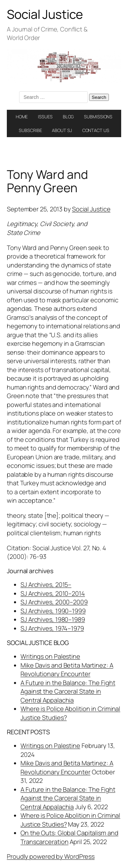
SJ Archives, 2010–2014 (53, 593)
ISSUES (45, 117)
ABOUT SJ (62, 130)
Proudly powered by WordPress (51, 856)
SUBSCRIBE (30, 130)
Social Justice (45, 14)
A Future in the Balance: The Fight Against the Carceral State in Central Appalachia (68, 691)
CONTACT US (96, 130)
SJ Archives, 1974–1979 (52, 628)
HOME (22, 117)
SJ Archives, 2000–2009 (54, 602)
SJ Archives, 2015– (46, 584)
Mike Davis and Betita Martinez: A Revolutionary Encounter (67, 670)
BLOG (68, 117)
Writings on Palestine (50, 656)
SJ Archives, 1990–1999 (53, 611)
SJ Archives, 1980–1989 (53, 619)
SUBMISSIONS (98, 117)
